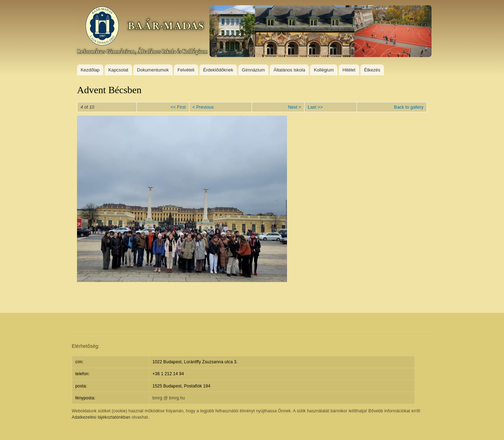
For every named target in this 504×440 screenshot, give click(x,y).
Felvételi (186, 70)
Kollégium (324, 70)
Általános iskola (289, 70)
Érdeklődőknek (218, 70)
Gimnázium (253, 70)
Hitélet (349, 70)
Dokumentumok (153, 70)
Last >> (315, 107)
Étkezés (372, 70)
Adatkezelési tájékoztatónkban (101, 417)
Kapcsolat (118, 70)
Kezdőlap (90, 70)
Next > (295, 107)
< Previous (203, 107)
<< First (178, 107)
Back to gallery (409, 107)
